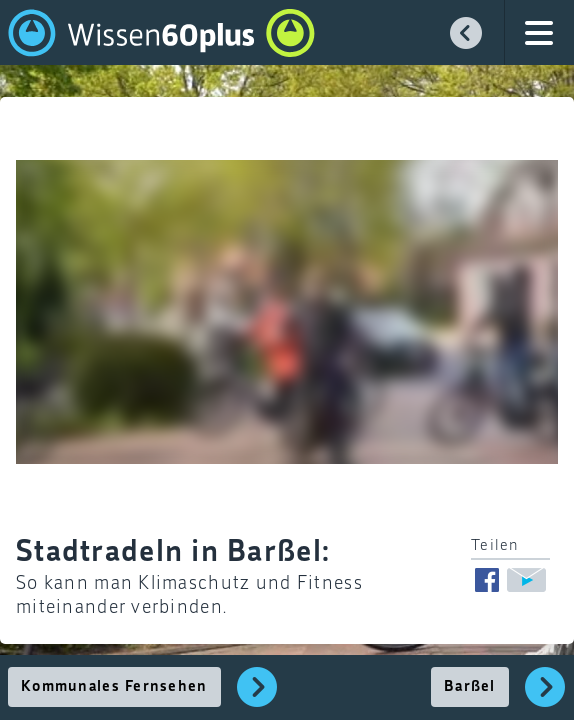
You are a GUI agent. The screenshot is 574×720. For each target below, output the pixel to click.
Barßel (470, 687)
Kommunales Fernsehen (114, 687)
